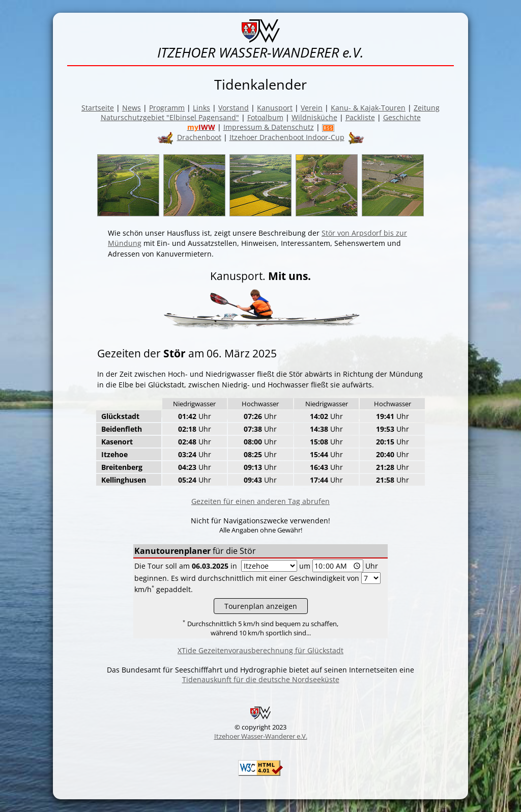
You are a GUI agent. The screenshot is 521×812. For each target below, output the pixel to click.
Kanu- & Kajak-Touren (368, 108)
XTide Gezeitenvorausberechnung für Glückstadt (260, 650)
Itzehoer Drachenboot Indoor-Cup (287, 137)
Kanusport (275, 108)
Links (201, 108)
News (132, 108)
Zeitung (427, 108)
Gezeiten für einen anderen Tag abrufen (260, 501)
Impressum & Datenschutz (269, 127)
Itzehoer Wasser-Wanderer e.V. (261, 736)
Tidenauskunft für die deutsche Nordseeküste (261, 679)
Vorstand (234, 108)
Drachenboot (199, 137)
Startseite (98, 108)
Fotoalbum (265, 117)
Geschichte (402, 117)
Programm (167, 108)
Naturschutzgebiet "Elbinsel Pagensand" (170, 117)
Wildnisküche (314, 117)
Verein (312, 108)
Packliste (360, 117)
